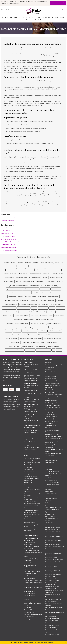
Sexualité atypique (18, 319)
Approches (36, 17)
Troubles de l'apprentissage (14, 346)
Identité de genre (42, 297)
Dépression (18, 281)
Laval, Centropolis (6, 231)
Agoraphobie (28, 262)
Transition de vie (17, 331)
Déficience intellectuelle (34, 278)
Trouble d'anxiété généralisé (55, 331)
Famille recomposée (45, 289)
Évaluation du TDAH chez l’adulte (32, 489)
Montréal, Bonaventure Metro (9, 247)
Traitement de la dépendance (52, 549)
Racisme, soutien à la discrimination (54, 507)
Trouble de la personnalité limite (35, 335)
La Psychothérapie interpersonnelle (33, 580)
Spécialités (26, 17)
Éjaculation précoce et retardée (14, 289)
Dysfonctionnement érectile (36, 285)
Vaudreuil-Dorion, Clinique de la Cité (10, 242)
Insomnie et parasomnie (53, 297)
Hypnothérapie (28, 482)
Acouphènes (20, 262)
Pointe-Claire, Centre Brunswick (9, 250)
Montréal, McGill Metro (7, 233)
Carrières (30, 20)
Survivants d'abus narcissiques (54, 323)
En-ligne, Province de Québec (8, 239)
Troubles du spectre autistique (44, 350)
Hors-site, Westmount (7, 228)
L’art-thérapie (28, 516)
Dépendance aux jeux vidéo (56, 278)
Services (5, 17)
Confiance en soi (47, 274)
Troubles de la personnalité (53, 346)
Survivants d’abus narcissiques (53, 527)
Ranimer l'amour (34, 316)
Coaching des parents (29, 474)
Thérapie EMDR (28, 610)
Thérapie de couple (29, 467)
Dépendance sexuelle (9, 281)
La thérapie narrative (29, 591)
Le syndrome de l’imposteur (52, 482)
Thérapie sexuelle (28, 485)
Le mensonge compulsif (57, 304)
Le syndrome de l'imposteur (9, 308)
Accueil (18, 26)
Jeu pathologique (24, 300)
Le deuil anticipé (49, 478)
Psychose (59, 312)
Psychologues (15, 17)
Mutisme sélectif (60, 308)
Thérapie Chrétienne (43, 327)
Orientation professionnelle (31, 506)
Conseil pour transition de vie (52, 405)
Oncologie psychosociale (12, 312)
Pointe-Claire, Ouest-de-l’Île (8, 236)
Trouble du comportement (12, 339)
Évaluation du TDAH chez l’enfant (32, 508)
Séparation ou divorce (59, 316)
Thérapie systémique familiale (32, 619)
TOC (51, 327)
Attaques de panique (11, 270)
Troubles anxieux (25, 342)
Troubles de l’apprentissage (52, 618)
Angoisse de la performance (46, 262)
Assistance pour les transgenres (53, 383)
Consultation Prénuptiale (58, 274)
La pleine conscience (29, 569)
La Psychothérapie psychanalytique (33, 583)
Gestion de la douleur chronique (39, 293)
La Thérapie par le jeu (29, 593)
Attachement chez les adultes (53, 385)
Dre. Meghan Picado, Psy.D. (8, 221)
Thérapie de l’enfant (29, 472)
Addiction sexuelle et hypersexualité (54, 365)
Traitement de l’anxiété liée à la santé (55, 546)
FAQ (56, 17)
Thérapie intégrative (29, 612)
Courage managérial (10, 278)
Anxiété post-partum (34, 266)
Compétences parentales (35, 274)
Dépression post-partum (29, 281)
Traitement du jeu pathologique (53, 574)
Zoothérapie (27, 491)
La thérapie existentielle (30, 585)
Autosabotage (21, 270)
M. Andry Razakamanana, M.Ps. (9, 218)
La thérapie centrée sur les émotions (33, 553)
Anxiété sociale (44, 266)
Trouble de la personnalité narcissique (53, 335)
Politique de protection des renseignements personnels (54, 642)
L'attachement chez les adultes (47, 300)
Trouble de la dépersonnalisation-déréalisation (16, 335)
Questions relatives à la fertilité (22, 316)
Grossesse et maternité (31, 297)
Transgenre (9, 331)
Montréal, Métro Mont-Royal (8, 245)
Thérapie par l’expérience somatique (33, 614)
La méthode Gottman (29, 578)
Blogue (62, 17)
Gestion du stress (53, 293)
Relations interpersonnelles (46, 316)
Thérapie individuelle (29, 465)
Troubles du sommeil (30, 350)
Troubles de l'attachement (28, 346)
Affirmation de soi (50, 367)
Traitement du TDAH (50, 576)
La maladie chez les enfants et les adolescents (30, 304)
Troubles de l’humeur (50, 623)
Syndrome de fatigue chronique (25, 327)
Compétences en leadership (52, 397)
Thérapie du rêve (28, 608)
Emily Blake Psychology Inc (11, 642)
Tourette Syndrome (58, 327)
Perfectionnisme (23, 312)
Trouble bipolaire (43, 331)
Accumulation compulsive (9, 262)
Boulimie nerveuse (40, 270)
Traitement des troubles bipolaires (54, 564)
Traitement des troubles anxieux (53, 562)
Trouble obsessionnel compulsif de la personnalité (31, 339)
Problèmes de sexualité (40, 312)
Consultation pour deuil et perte (53, 407)
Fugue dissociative (56, 289)
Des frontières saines (50, 281)
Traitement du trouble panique (53, 595)
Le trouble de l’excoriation (52, 487)
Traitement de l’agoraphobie (52, 544)
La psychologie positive (30, 574)
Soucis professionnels (29, 319)
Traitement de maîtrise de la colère (54, 559)
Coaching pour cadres (29, 487)
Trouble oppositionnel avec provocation (53, 339)
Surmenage (43, 323)
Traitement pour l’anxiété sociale (53, 597)
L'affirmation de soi (34, 300)
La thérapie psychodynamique (31, 550)
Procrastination (51, 312)
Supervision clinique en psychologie (33, 519)
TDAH (35, 327)
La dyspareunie (60, 300)
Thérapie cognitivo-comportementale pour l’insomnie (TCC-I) (33, 604)
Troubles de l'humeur (41, 346)
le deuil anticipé (46, 304)
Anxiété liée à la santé (22, 266)
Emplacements (47, 17)
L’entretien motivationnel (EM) (32, 571)
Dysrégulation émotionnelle (51, 285)
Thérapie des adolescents (30, 476)
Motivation (52, 308)
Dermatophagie (40, 281)
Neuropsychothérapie (29, 596)
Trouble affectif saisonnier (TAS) (30, 331)
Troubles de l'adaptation (52, 342)
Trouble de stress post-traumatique (54, 608)
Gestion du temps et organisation (16, 297)
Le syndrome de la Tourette (52, 485)
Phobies (31, 312)
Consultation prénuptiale (52, 410)
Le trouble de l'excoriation (23, 308)
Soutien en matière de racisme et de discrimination (17, 323)
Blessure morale (30, 270)
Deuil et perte (60, 281)
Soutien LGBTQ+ (34, 323)
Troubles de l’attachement (52, 621)
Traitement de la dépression (52, 551)
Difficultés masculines (51, 428)
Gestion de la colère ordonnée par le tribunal (20, 293)
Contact (38, 20)
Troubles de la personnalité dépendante (15, 350)
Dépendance (45, 278)
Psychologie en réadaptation (31, 510)
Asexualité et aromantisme (55, 266)
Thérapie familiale (29, 469)
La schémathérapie (29, 576)
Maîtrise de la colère (43, 308)
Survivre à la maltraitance (10, 327)
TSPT (54, 350)
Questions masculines (8, 316)
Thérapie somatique (29, 617)
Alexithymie (35, 262)
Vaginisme (59, 350)
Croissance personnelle (22, 278)
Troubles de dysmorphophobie (38, 342)
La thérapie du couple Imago (31, 563)
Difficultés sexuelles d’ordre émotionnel (19, 285)
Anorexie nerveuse (59, 262)
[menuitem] (63, 9)
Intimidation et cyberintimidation (11, 300)
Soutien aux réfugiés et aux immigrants (45, 319)
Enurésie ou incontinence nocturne (31, 289)
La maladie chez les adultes (11, 304)
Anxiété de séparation (11, 266)
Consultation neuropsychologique (33, 459)
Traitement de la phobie (51, 557)
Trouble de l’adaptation (51, 601)
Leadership (34, 308)
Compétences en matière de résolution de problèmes (16, 274)
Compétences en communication (53, 270)
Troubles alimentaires (14, 342)
